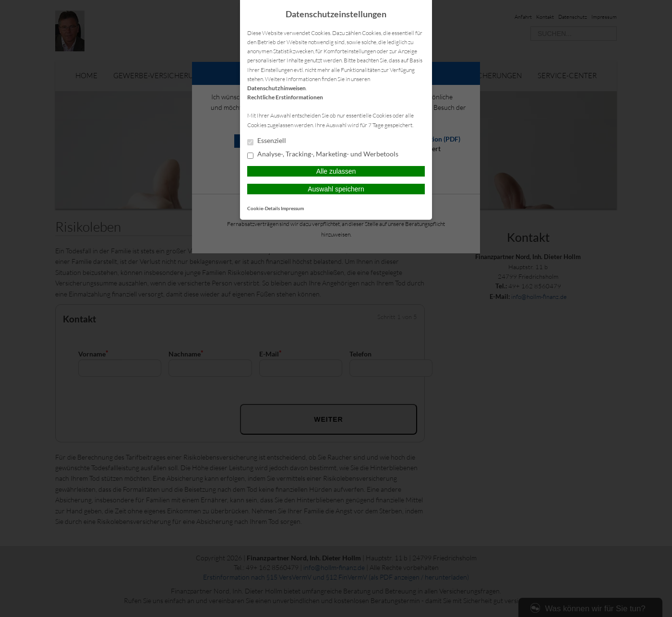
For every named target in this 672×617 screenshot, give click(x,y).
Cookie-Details (264, 208)
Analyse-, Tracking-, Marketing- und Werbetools (323, 154)
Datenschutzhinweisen (276, 88)
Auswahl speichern (336, 189)
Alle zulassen (336, 171)
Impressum (292, 208)
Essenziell (267, 141)
